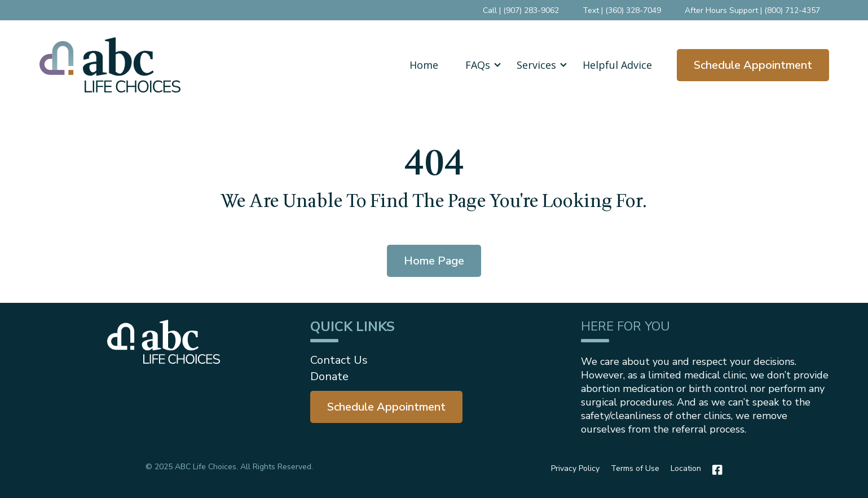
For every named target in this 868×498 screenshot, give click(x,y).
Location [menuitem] (686, 468)
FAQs (478, 65)
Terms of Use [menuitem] (635, 468)
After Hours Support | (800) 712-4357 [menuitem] (752, 10)
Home (424, 65)
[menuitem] (386, 407)
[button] (477, 65)
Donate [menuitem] (329, 376)
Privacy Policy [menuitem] (575, 468)
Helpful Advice (617, 65)
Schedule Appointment (753, 65)
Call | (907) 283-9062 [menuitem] (521, 10)
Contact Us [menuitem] (339, 360)
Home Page (434, 261)
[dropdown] (477, 65)
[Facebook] (715, 470)
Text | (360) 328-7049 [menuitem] (622, 10)
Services (536, 65)
